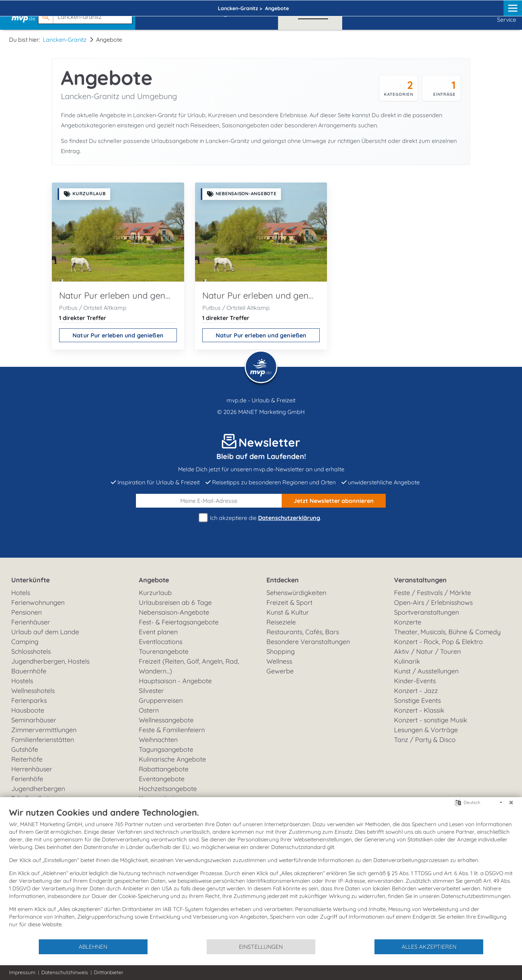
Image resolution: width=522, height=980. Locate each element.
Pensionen (26, 612)
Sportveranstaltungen (426, 612)
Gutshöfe (25, 749)
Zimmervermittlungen (44, 730)
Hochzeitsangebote (168, 789)
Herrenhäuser (32, 769)
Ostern (149, 710)
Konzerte (408, 622)
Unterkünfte (30, 580)
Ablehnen (93, 947)
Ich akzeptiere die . (261, 518)
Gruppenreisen (161, 700)
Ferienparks (29, 700)
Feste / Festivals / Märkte (432, 593)
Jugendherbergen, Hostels (50, 661)
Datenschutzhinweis (65, 972)
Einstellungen (261, 947)
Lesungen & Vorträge (426, 730)
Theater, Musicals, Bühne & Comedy (447, 632)
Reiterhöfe (27, 759)
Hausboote (28, 710)
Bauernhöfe (29, 671)
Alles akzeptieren (429, 947)
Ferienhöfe (27, 779)
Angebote (154, 580)
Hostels (22, 681)
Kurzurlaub (155, 593)
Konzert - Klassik (419, 710)
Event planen (158, 632)
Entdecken (283, 580)
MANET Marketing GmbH (272, 412)
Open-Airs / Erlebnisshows (433, 602)
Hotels (21, 593)
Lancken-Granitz (65, 40)
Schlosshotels (31, 651)
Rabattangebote (164, 769)
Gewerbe (280, 671)
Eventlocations (161, 642)
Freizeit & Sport (289, 602)
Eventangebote (162, 779)
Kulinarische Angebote (172, 759)
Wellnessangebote (166, 720)
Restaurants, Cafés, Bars (303, 632)
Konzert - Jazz (416, 691)
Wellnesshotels (33, 691)
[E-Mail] (209, 501)
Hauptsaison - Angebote (175, 681)
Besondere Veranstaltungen (308, 642)
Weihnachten (158, 740)
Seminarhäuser (34, 720)
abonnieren (334, 501)
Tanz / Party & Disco (425, 740)
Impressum (22, 972)
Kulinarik (407, 661)
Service (507, 15)
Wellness (279, 661)
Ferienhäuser (31, 622)
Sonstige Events (417, 700)
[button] (87, 13)
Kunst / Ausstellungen (426, 671)
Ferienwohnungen (38, 602)
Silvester (151, 691)
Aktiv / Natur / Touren (427, 651)
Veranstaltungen (420, 580)
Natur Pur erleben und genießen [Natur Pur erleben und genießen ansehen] (118, 335)
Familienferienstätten (43, 740)
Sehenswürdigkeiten (296, 593)
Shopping (281, 651)
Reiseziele (281, 622)
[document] (261, 873)
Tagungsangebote (166, 749)
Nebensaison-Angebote (174, 612)
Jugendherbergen (38, 789)
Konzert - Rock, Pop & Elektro (438, 642)
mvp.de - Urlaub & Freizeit (261, 400)
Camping (25, 642)
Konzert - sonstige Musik (431, 720)
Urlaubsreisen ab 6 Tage (175, 602)
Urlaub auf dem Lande (45, 632)
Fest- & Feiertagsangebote (179, 622)
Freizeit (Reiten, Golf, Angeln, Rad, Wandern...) (189, 666)
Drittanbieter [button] (109, 972)
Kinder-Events (415, 681)
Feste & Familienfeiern (172, 730)
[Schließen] (511, 803)
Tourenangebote (164, 651)
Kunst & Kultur (288, 612)
